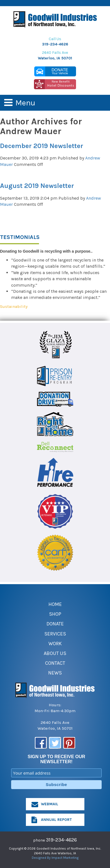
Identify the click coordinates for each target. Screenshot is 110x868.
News (55, 673)
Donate (55, 624)
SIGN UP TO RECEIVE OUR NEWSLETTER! (56, 759)
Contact (55, 663)
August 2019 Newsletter (37, 186)
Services (55, 634)
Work (55, 644)
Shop (55, 614)
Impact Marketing (65, 858)
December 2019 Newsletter (42, 146)
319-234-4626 (55, 44)
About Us (55, 653)
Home (55, 604)
